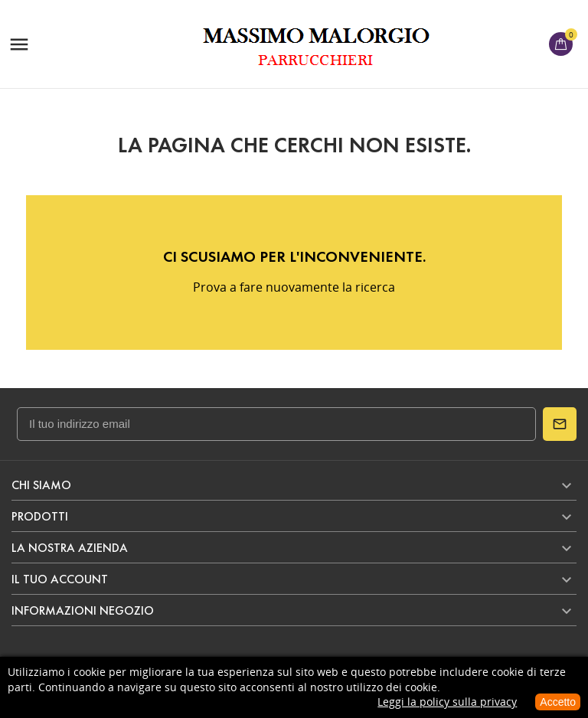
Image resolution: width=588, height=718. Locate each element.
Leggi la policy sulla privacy (447, 702)
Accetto (558, 702)
